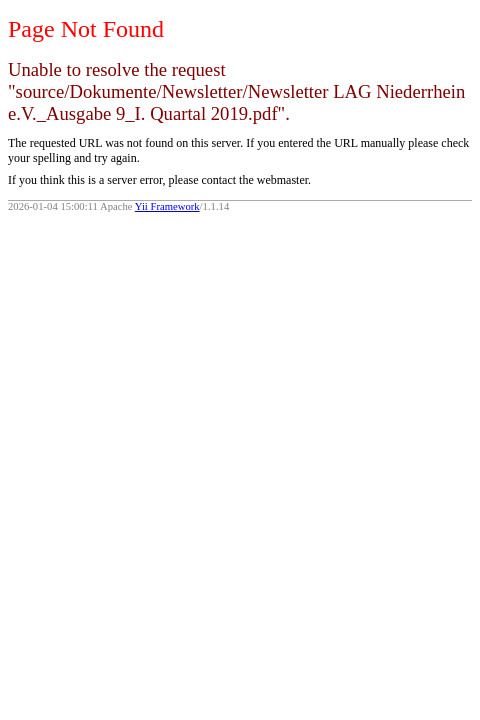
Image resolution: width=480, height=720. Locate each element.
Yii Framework (167, 206)
